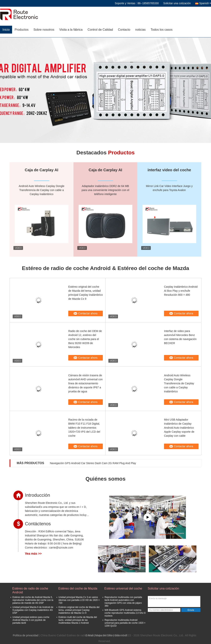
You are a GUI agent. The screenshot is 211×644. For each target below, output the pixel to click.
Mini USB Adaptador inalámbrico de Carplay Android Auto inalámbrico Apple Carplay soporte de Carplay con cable (179, 428)
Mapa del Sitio (104, 635)
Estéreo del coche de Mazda (78, 588)
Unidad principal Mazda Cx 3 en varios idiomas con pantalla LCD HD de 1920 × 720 (79, 600)
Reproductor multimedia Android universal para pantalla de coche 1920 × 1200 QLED (125, 623)
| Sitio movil (120, 635)
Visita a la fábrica (71, 30)
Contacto (124, 30)
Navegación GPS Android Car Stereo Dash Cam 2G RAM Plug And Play (93, 463)
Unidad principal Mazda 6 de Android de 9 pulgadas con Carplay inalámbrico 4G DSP (33, 610)
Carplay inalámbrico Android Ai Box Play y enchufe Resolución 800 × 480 (181, 291)
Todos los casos (162, 30)
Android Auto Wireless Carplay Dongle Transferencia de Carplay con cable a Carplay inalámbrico (179, 383)
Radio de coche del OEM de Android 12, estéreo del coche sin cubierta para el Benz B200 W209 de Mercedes (85, 339)
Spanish (205, 3)
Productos (21, 30)
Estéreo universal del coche (123, 588)
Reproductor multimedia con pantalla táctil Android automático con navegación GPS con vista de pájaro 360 (123, 602)
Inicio (6, 30)
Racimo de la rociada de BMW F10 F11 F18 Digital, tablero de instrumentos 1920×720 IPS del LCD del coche (84, 428)
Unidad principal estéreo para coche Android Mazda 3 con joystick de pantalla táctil (31, 620)
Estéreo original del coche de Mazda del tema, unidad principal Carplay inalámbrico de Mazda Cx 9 (86, 293)
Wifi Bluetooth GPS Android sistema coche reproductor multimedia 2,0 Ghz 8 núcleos (125, 613)
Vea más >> (33, 554)
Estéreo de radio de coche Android (30, 590)
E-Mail (89, 635)
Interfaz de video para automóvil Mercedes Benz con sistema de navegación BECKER (180, 337)
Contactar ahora (88, 313)
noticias (140, 30)
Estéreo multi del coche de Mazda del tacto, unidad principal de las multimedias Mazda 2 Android (78, 620)
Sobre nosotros (44, 30)
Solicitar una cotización (177, 3)
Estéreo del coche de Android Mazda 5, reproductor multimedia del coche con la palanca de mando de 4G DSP (33, 600)
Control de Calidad (100, 30)
